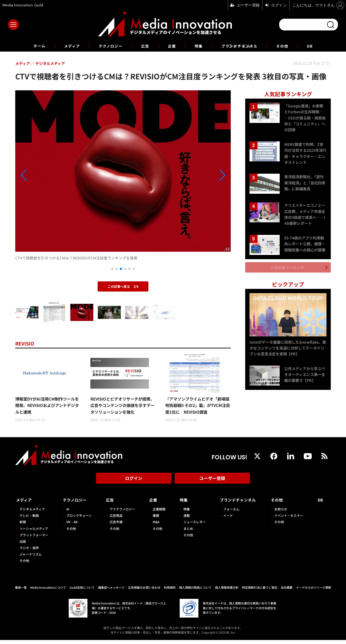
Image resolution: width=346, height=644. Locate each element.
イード (225, 520)
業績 (154, 520)
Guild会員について (82, 591)
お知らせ (282, 513)
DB (318, 46)
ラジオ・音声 (29, 552)
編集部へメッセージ (111, 591)
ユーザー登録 (212, 484)
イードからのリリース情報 (314, 591)
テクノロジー (107, 46)
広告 (144, 46)
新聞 (23, 526)
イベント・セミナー (290, 520)
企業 (172, 46)
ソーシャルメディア (34, 532)
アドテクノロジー (121, 513)
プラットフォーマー (34, 539)
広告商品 (114, 520)
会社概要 (287, 591)
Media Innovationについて (48, 591)
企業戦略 (157, 513)
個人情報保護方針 (227, 591)
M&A (154, 526)
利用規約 (170, 591)
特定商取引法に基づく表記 (260, 591)
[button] (48, 175)
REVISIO (26, 343)
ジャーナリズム (31, 558)
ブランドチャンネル (243, 46)
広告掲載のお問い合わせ (144, 591)
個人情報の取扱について (195, 591)
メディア (66, 46)
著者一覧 (21, 591)
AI (67, 513)
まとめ (185, 532)
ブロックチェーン (78, 520)
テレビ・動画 (29, 520)
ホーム (32, 46)
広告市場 (114, 526)
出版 (23, 545)
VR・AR (71, 526)
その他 (289, 46)
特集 (200, 46)
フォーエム (228, 513)
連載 (184, 520)
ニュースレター (192, 526)
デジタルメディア (32, 513)
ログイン (134, 484)
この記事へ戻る (123, 286)
